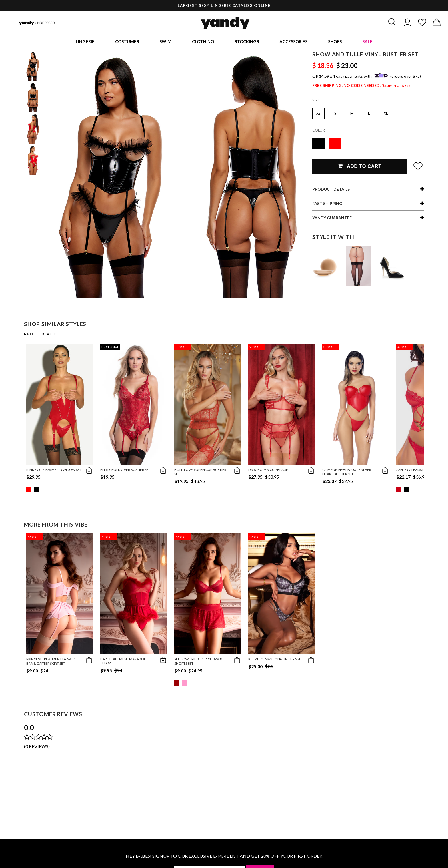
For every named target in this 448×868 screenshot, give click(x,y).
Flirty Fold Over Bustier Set (125, 470)
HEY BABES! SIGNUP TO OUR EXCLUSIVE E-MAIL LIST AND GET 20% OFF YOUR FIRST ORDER (224, 856)
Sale (367, 41)
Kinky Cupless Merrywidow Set (54, 470)
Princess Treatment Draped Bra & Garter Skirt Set (51, 661)
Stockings (247, 41)
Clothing (203, 41)
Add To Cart (360, 166)
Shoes (335, 41)
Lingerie (85, 41)
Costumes (127, 41)
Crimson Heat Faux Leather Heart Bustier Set (347, 472)
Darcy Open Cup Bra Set (269, 470)
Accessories (293, 41)
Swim (165, 41)
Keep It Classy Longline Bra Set (276, 659)
